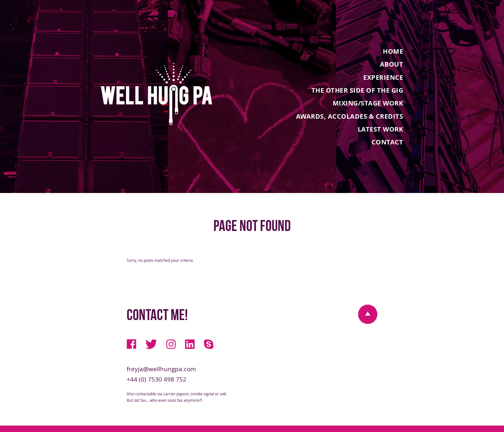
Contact (387, 142)
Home (393, 51)
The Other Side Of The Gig (357, 90)
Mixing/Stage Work (368, 103)
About (392, 64)
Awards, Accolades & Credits (350, 116)
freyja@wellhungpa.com (161, 369)
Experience (383, 77)
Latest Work (381, 129)
